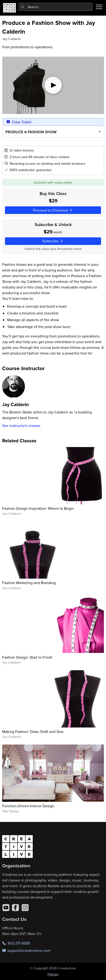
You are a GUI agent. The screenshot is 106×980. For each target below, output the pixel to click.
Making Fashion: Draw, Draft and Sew (33, 732)
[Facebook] (15, 908)
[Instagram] (25, 908)
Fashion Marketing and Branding (29, 583)
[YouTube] (6, 908)
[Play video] (53, 85)
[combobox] (56, 7)
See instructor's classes (21, 426)
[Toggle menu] (99, 7)
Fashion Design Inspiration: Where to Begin (38, 508)
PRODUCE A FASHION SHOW (31, 132)
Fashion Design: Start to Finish (27, 657)
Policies (53, 974)
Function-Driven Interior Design (28, 806)
